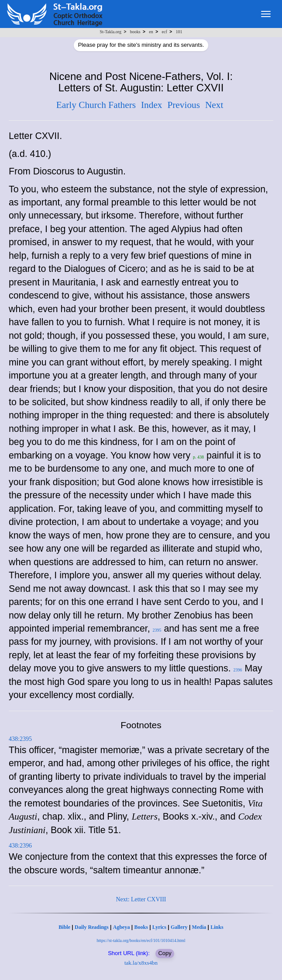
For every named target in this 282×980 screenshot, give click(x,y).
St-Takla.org (111, 32)
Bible (64, 927)
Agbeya (122, 927)
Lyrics (159, 927)
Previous (184, 105)
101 (179, 32)
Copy (165, 953)
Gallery (179, 927)
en (151, 32)
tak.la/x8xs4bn (141, 963)
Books (141, 927)
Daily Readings (92, 927)
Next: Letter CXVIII (141, 899)
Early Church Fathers (96, 105)
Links (217, 927)
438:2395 (20, 739)
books (135, 32)
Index (152, 105)
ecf (165, 32)
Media (199, 927)
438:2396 (20, 846)
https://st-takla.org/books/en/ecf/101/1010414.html (141, 940)
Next (214, 105)
